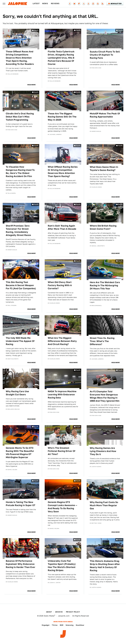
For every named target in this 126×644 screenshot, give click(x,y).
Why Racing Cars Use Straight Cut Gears (17, 393)
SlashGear (80, 625)
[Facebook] (70, 4)
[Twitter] (84, 4)
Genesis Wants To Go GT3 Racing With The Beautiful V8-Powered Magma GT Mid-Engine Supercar (20, 453)
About (49, 612)
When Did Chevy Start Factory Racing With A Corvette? (60, 285)
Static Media (49, 616)
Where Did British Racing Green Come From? (103, 227)
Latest (36, 4)
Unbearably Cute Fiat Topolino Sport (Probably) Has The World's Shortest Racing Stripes (62, 566)
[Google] (98, 4)
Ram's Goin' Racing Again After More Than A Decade (62, 227)
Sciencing (70, 625)
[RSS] (102, 4)
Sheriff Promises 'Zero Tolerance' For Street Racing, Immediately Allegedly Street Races (18, 230)
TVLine (55, 625)
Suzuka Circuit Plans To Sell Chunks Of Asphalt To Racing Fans (105, 55)
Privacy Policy (73, 612)
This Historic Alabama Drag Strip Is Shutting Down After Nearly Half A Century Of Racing (105, 566)
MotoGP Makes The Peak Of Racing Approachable (105, 115)
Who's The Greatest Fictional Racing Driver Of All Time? (61, 451)
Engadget (46, 625)
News (45, 4)
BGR (62, 625)
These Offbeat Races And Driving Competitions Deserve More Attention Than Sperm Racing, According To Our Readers (20, 58)
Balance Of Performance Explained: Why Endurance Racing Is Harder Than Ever (20, 564)
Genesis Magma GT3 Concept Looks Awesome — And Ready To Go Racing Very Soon (62, 507)
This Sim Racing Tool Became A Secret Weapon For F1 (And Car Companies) (21, 285)
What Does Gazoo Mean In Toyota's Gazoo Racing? (104, 169)
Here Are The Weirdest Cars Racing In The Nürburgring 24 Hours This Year (105, 285)
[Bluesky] (74, 4)
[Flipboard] (79, 4)
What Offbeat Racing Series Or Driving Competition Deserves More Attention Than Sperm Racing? (63, 172)
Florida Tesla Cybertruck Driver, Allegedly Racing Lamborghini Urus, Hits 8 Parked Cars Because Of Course (61, 58)
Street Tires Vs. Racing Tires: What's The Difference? (102, 341)
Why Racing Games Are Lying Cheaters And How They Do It (103, 451)
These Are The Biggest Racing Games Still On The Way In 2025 (62, 117)
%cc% (36, 30)
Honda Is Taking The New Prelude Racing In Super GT (21, 504)
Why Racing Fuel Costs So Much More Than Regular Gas (104, 505)
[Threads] (88, 4)
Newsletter (115, 4)
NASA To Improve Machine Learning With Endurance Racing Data (62, 394)
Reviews (55, 4)
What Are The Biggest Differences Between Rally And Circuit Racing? (62, 341)
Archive (59, 612)
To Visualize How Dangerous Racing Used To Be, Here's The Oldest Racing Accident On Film (20, 172)
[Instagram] (93, 4)
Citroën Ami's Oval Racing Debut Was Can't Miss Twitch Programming (20, 117)
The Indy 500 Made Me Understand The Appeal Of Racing (20, 341)
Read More (31, 85)
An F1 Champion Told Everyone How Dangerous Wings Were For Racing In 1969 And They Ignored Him (105, 396)
